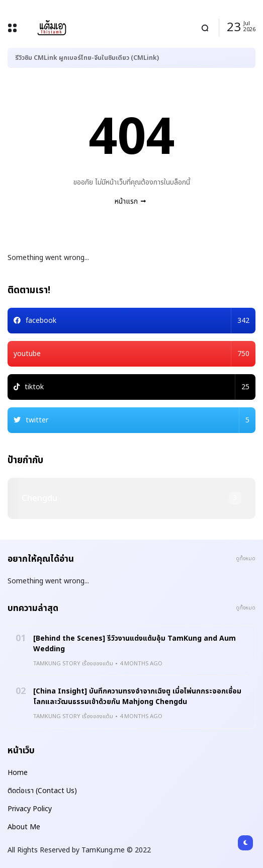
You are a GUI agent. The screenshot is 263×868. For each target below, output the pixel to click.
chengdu (39, 498)
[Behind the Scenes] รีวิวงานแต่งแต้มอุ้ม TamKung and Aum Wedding (135, 644)
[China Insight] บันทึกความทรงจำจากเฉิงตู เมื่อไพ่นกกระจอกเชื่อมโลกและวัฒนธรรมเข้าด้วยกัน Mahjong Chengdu (137, 697)
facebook (138, 321)
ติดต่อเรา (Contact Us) (42, 791)
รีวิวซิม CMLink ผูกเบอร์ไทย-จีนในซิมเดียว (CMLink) (87, 58)
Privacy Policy (30, 809)
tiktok (137, 387)
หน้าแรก (126, 201)
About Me (24, 827)
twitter (138, 420)
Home (18, 773)
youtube (131, 354)
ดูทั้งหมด (246, 559)
